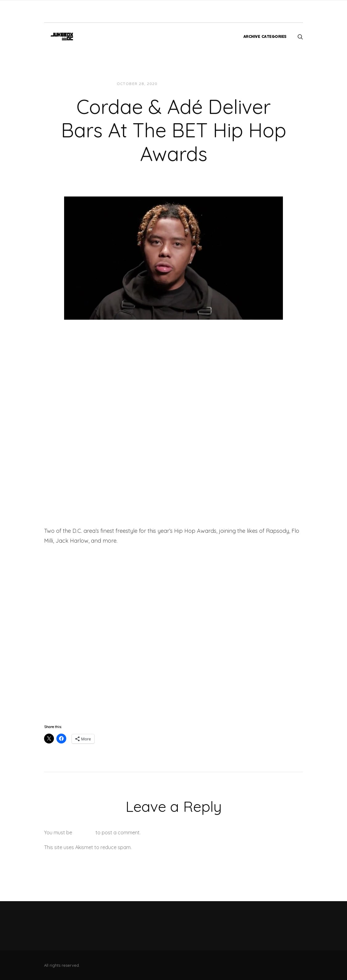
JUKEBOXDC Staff (183, 84)
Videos (218, 84)
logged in (84, 832)
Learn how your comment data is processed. (184, 847)
